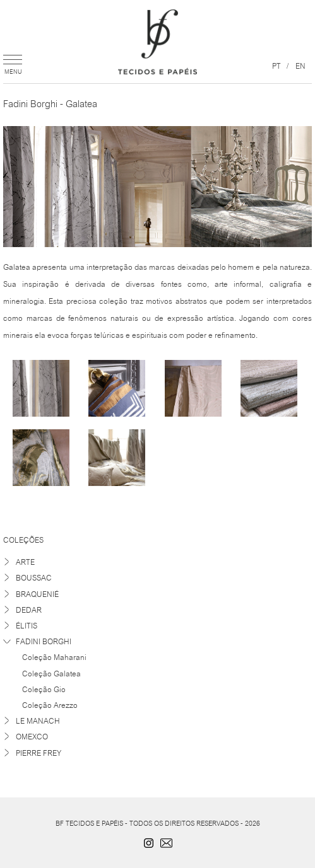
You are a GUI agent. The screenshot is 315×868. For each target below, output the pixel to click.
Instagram (149, 843)
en (300, 66)
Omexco (32, 737)
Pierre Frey (39, 753)
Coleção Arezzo (50, 705)
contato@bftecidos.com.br (167, 843)
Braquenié (37, 594)
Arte (25, 562)
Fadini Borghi (44, 641)
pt (276, 66)
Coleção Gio (44, 689)
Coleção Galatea (51, 673)
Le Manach (38, 721)
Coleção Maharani (54, 657)
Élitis (27, 626)
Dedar (29, 610)
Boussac (34, 578)
